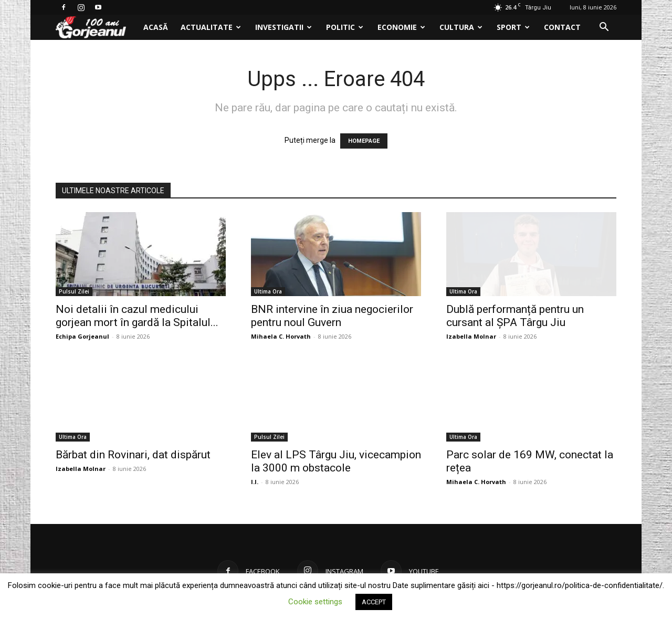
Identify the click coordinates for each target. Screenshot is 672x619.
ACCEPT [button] (374, 602)
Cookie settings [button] (315, 602)
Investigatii (283, 27)
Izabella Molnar (471, 336)
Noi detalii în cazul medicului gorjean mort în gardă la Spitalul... (137, 316)
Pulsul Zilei (74, 291)
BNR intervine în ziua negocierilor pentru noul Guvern (332, 316)
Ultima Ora (268, 291)
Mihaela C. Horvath (281, 336)
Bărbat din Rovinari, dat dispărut (133, 455)
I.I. (255, 482)
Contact (562, 27)
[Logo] (96, 28)
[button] (604, 28)
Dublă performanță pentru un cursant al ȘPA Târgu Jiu (515, 316)
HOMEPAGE (364, 141)
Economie (401, 27)
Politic (345, 27)
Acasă (156, 27)
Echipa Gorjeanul (82, 336)
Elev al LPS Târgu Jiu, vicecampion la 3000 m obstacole (336, 461)
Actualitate (211, 27)
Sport (513, 27)
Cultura (461, 27)
